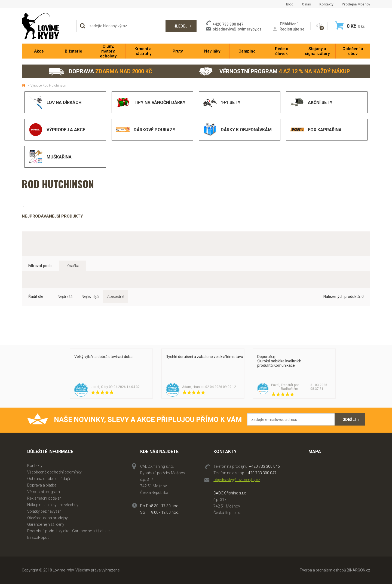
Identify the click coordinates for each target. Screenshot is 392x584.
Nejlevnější (90, 296)
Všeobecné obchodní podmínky (54, 472)
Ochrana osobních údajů (49, 479)
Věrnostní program (275, 71)
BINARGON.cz (359, 570)
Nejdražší (65, 296)
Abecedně (116, 296)
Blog (290, 4)
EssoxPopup (38, 537)
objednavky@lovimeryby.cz (237, 29)
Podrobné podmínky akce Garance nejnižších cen (69, 531)
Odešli (349, 420)
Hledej (180, 26)
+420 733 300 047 (261, 473)
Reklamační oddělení (45, 498)
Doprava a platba (42, 485)
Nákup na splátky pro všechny (53, 505)
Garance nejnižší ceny (46, 524)
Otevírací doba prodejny (48, 518)
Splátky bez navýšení (45, 511)
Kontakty (326, 4)
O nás (306, 4)
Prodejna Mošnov (356, 4)
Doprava (100, 71)
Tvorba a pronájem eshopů (323, 570)
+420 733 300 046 (264, 466)
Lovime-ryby (46, 26)
